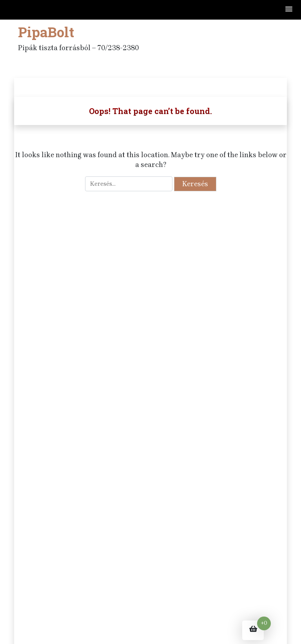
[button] (289, 10)
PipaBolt (46, 32)
